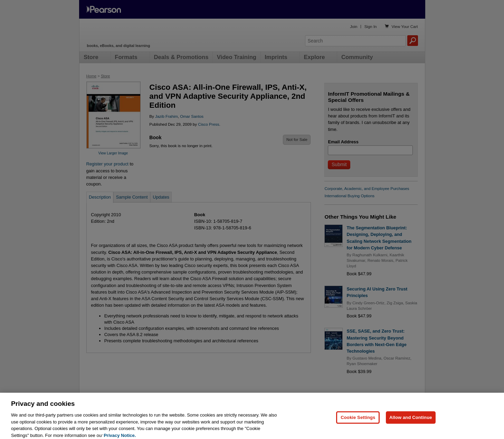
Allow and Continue (411, 428)
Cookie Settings (358, 428)
